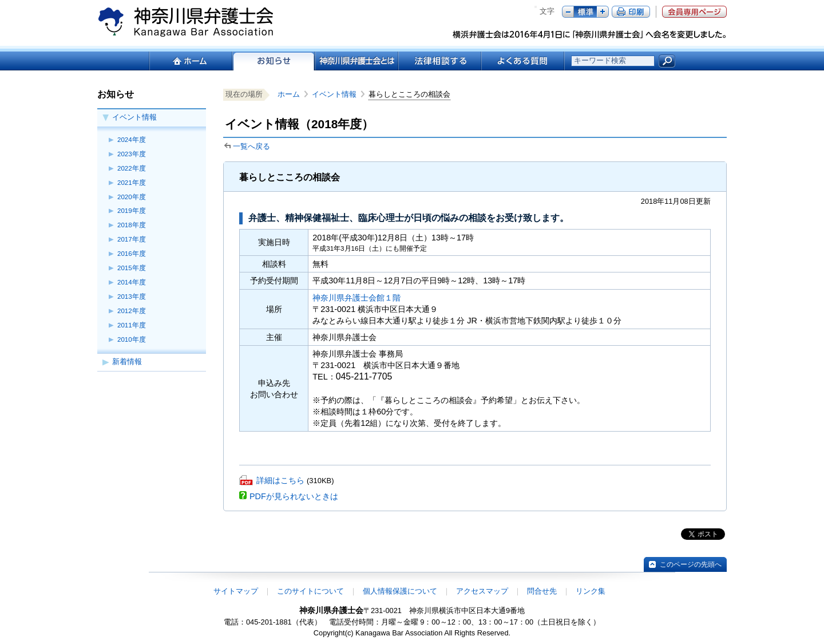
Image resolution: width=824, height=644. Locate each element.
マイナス (568, 12)
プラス (603, 12)
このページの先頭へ (691, 564)
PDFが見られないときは (294, 496)
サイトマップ (236, 591)
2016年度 (132, 254)
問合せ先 (542, 591)
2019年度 (132, 211)
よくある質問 (523, 61)
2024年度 (132, 140)
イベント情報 (134, 117)
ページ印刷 (631, 12)
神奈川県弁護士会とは (356, 61)
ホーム (190, 61)
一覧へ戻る (251, 146)
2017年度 (132, 239)
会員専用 (694, 12)
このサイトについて (310, 591)
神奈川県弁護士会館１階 (356, 298)
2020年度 (132, 197)
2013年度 (132, 297)
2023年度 (132, 154)
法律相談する (439, 61)
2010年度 (132, 339)
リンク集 (591, 591)
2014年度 (132, 282)
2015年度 (132, 268)
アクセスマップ (482, 591)
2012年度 (132, 311)
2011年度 (132, 325)
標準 (585, 12)
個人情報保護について (400, 591)
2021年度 (132, 183)
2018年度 (132, 225)
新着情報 (127, 361)
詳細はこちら (280, 480)
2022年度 (132, 168)
